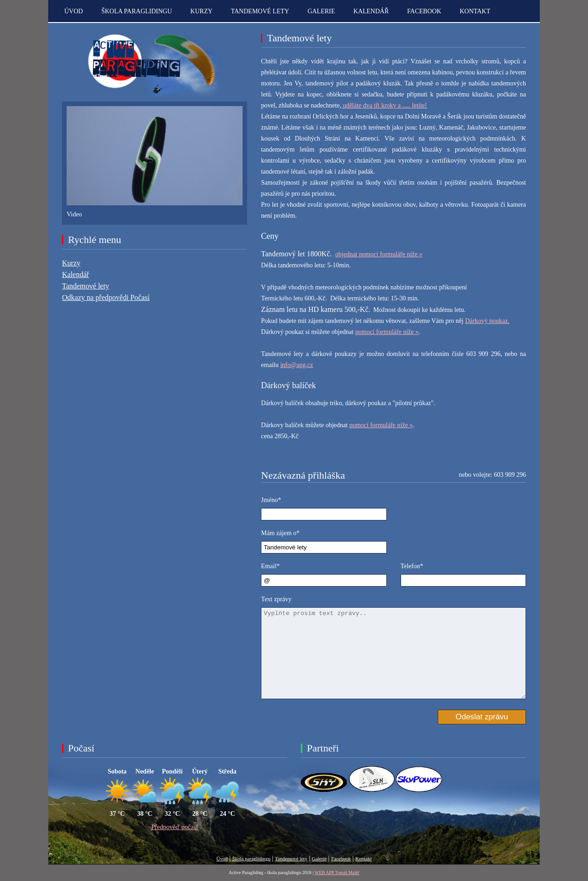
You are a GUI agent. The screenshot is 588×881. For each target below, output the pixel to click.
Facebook (424, 11)
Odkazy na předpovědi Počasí (106, 297)
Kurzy (201, 11)
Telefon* (412, 566)
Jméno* (271, 500)
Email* (270, 566)
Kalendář (371, 11)
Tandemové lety (260, 11)
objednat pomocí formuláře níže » (379, 254)
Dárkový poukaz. (487, 321)
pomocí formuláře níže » (387, 332)
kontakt (475, 11)
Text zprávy (276, 599)
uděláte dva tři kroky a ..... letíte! (384, 105)
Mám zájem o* (280, 533)
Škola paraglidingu (136, 11)
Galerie (321, 11)
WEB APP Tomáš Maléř (337, 873)
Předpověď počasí (174, 827)
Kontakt (364, 858)
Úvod (73, 11)
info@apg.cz (297, 365)
